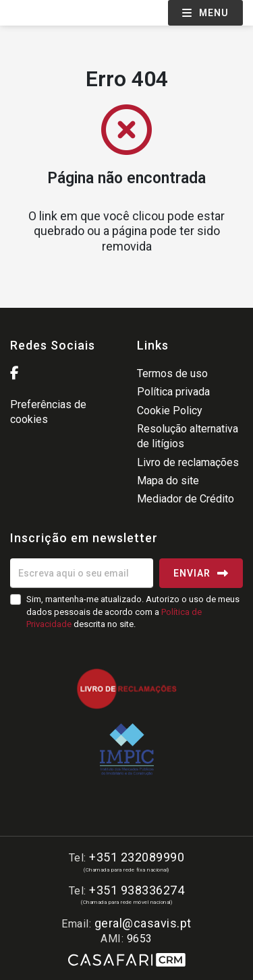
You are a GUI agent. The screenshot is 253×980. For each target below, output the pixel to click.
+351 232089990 (137, 857)
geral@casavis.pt (143, 923)
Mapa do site (168, 481)
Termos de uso (172, 373)
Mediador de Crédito (186, 499)
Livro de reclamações (188, 462)
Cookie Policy (170, 411)
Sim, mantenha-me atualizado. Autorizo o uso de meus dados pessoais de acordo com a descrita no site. (133, 611)
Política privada (173, 392)
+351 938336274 (137, 890)
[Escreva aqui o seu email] (82, 573)
